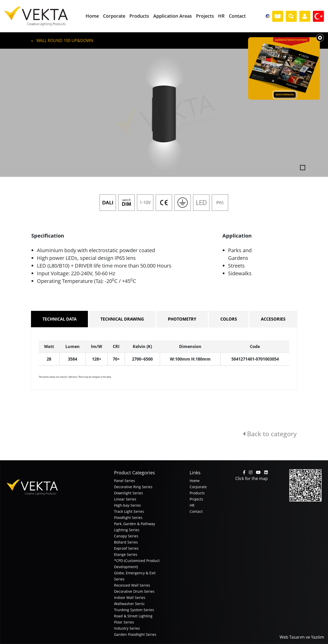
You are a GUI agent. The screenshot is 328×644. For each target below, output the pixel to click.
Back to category (270, 434)
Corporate (198, 487)
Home (195, 481)
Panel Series (125, 481)
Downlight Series (129, 493)
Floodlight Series (128, 518)
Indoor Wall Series (130, 597)
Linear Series (125, 499)
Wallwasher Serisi (129, 604)
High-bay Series (127, 505)
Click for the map (252, 478)
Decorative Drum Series (134, 591)
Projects (196, 499)
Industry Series (127, 628)
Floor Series (124, 622)
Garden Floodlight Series (135, 634)
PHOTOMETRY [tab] (182, 319)
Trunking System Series (134, 610)
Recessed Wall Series (132, 585)
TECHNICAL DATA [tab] (60, 319)
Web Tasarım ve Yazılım (302, 637)
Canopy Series (126, 536)
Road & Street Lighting (133, 616)
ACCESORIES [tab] (273, 319)
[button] (25, 113)
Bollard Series (126, 542)
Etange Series (126, 554)
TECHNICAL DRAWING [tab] (122, 319)
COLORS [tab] (229, 319)
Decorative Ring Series (133, 487)
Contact (196, 511)
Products (197, 493)
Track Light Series (129, 511)
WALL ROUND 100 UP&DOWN (62, 40)
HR (192, 505)
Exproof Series (126, 548)
